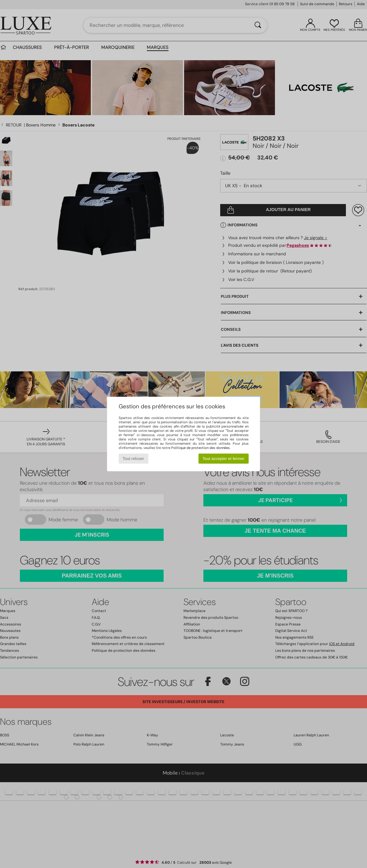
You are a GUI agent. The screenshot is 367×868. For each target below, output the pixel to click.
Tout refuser (133, 459)
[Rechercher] (258, 25)
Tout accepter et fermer (223, 459)
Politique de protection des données (200, 448)
